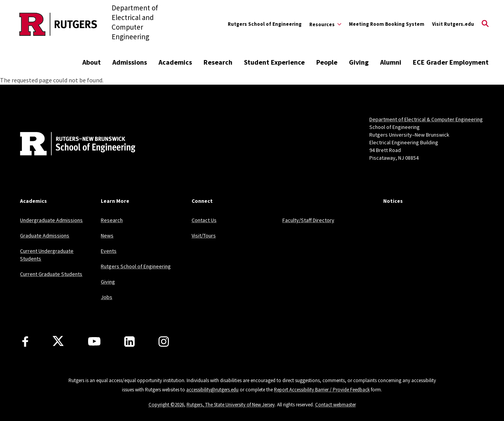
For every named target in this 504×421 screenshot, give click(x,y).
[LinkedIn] (129, 342)
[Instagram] (164, 342)
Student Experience (274, 62)
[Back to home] (71, 145)
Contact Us (204, 220)
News (107, 236)
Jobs (107, 297)
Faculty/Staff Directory (308, 220)
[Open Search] (485, 24)
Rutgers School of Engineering (265, 24)
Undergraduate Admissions (51, 220)
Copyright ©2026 (166, 405)
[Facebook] (25, 342)
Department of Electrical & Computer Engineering (426, 119)
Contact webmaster (335, 405)
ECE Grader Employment (451, 62)
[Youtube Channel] (94, 341)
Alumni (391, 62)
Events (109, 251)
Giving (359, 62)
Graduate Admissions (45, 236)
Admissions (130, 62)
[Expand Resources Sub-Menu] (325, 24)
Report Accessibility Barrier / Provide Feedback (322, 390)
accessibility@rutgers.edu (212, 390)
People (327, 62)
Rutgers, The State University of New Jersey (231, 405)
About (92, 62)
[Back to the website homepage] (58, 24)
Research (218, 62)
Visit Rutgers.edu (453, 24)
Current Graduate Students (51, 274)
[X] (58, 341)
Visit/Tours (204, 236)
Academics (175, 62)
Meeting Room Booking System (387, 24)
